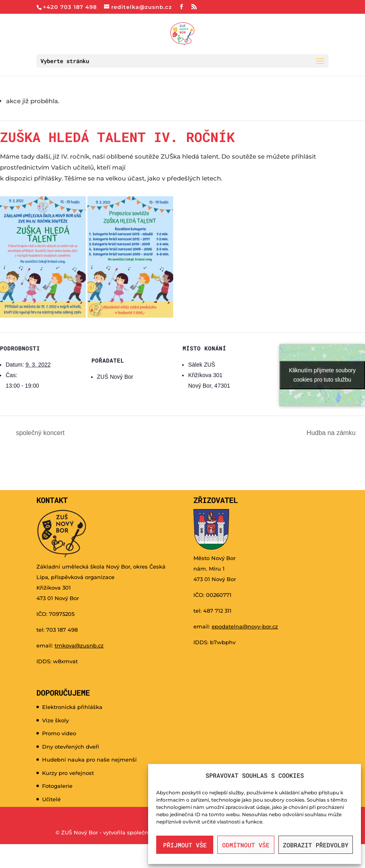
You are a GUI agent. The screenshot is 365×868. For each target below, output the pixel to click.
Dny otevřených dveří (71, 747)
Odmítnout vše (246, 845)
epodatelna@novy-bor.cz (245, 626)
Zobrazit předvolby (316, 845)
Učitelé (51, 799)
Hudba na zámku (332, 433)
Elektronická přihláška (72, 707)
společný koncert (39, 433)
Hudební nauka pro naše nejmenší (89, 760)
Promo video (59, 733)
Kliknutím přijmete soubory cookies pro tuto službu (322, 375)
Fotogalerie (57, 786)
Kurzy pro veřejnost (68, 773)
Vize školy (55, 720)
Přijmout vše (185, 845)
